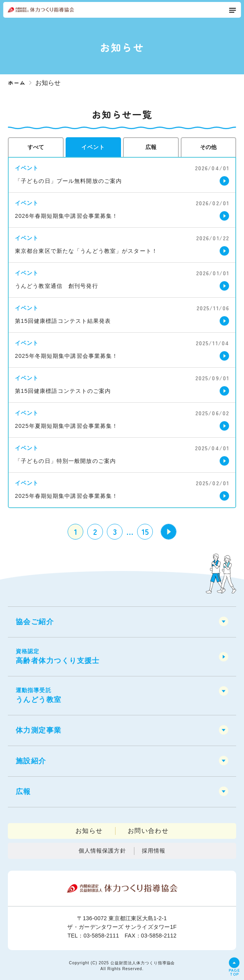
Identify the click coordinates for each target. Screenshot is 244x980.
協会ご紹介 (35, 622)
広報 (151, 147)
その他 (208, 147)
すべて (36, 147)
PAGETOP (234, 972)
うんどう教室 (122, 695)
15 (145, 531)
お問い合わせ (148, 831)
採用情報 (154, 851)
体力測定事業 (39, 730)
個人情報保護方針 (102, 851)
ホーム (17, 83)
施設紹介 (31, 761)
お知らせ (89, 831)
